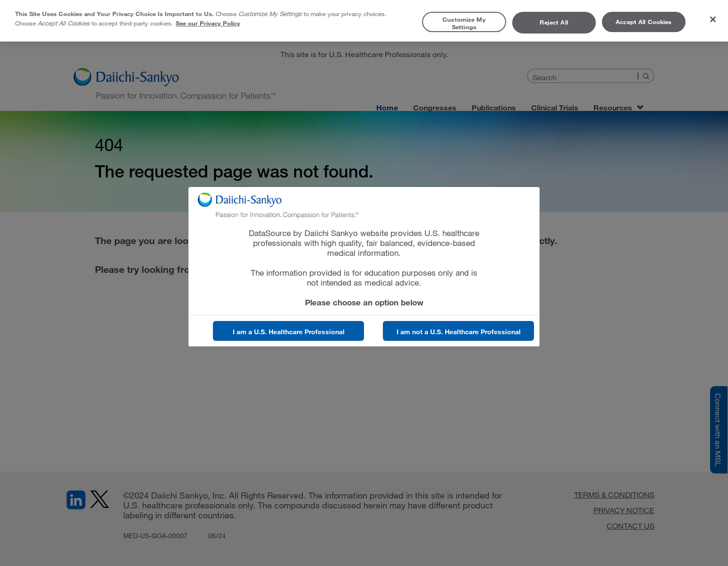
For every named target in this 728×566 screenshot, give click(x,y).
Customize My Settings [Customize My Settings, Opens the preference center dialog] (464, 23)
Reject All (554, 22)
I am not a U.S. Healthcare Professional (459, 332)
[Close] (713, 19)
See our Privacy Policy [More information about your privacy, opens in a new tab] (208, 23)
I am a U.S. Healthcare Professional (289, 332)
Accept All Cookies (643, 22)
